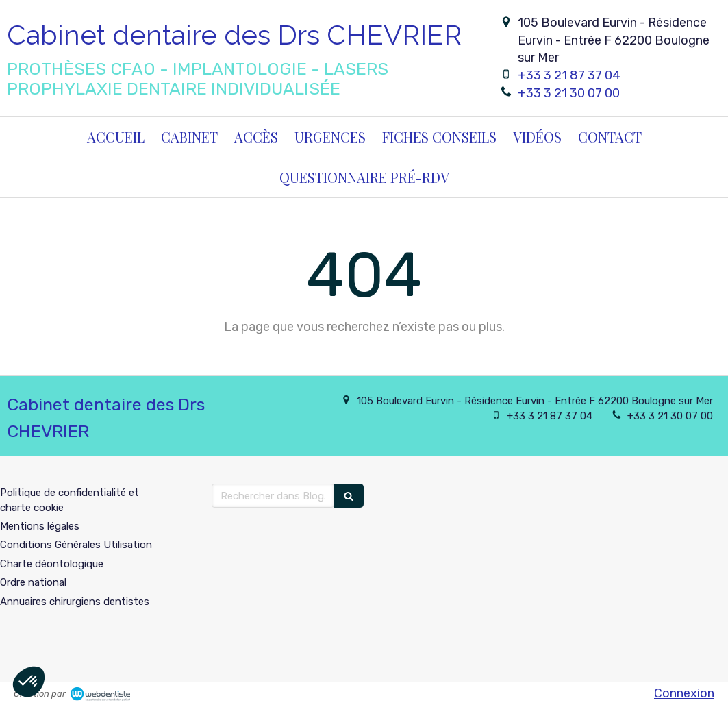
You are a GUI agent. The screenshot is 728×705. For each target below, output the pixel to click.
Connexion (684, 693)
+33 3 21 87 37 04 (569, 75)
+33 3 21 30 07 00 (569, 93)
